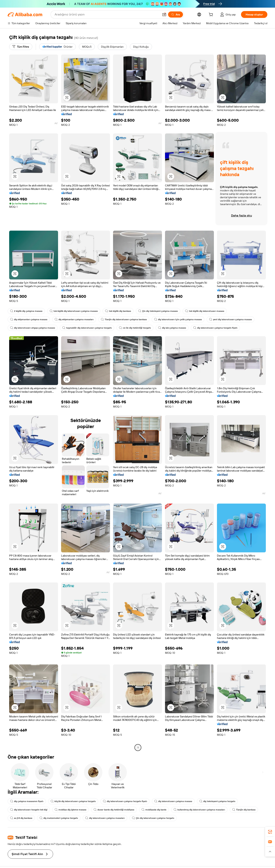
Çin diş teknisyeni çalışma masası (156, 311)
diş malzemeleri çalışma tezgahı (58, 812)
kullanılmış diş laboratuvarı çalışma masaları (195, 804)
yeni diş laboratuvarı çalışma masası (224, 319)
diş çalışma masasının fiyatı (26, 795)
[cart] (210, 15)
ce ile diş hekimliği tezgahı (130, 328)
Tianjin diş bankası (238, 804)
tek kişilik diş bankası (116, 311)
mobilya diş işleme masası (69, 804)
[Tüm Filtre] (21, 47)
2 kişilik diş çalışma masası (26, 311)
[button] (67, 98)
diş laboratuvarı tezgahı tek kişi (28, 804)
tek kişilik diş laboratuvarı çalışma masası (73, 311)
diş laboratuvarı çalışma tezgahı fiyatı (209, 328)
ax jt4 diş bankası (21, 812)
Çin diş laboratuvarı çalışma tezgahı (148, 812)
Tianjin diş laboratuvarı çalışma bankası (121, 319)
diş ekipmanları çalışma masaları (72, 319)
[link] (270, 832)
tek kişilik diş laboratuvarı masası (201, 311)
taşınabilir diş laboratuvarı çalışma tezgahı (84, 328)
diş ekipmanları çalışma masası (28, 319)
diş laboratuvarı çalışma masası (168, 795)
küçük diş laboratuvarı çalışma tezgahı (71, 795)
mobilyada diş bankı (151, 804)
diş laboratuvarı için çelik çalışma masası (173, 319)
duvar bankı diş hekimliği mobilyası (111, 804)
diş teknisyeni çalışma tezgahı (211, 795)
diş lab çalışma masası (167, 328)
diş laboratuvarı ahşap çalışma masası (32, 328)
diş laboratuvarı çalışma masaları (102, 812)
